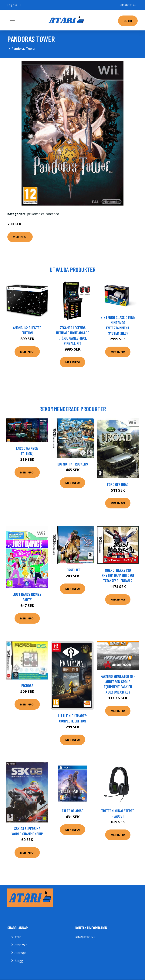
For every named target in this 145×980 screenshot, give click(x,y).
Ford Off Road (118, 484)
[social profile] (21, 5)
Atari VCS (21, 945)
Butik (128, 21)
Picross (27, 686)
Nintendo (52, 214)
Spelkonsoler (35, 214)
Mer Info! (20, 237)
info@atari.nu (128, 5)
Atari (18, 937)
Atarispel (21, 953)
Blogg (19, 961)
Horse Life (72, 570)
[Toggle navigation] (12, 20)
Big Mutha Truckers (73, 464)
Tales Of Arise (72, 811)
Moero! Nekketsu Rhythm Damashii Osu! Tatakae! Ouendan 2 (118, 575)
